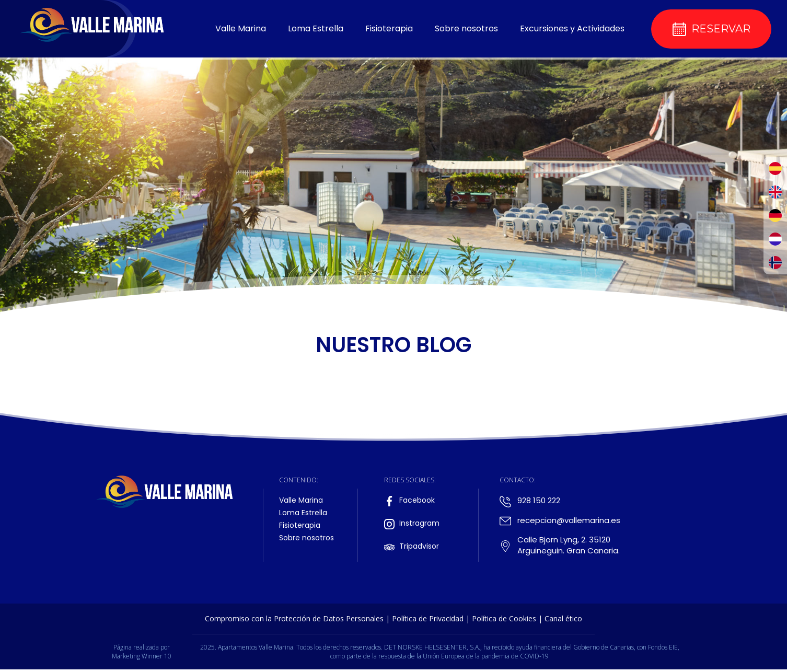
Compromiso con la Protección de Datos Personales (294, 618)
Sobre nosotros (466, 28)
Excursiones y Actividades (572, 28)
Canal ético (563, 618)
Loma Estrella (316, 28)
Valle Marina (241, 28)
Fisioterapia (389, 28)
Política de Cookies (504, 618)
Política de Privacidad (428, 618)
